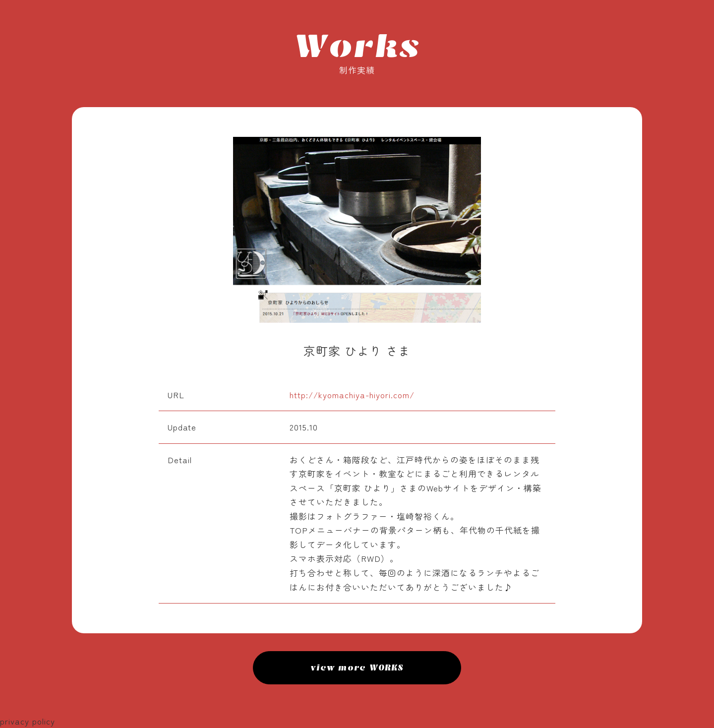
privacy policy (28, 721)
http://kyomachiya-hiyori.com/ (352, 395)
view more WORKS (357, 667)
